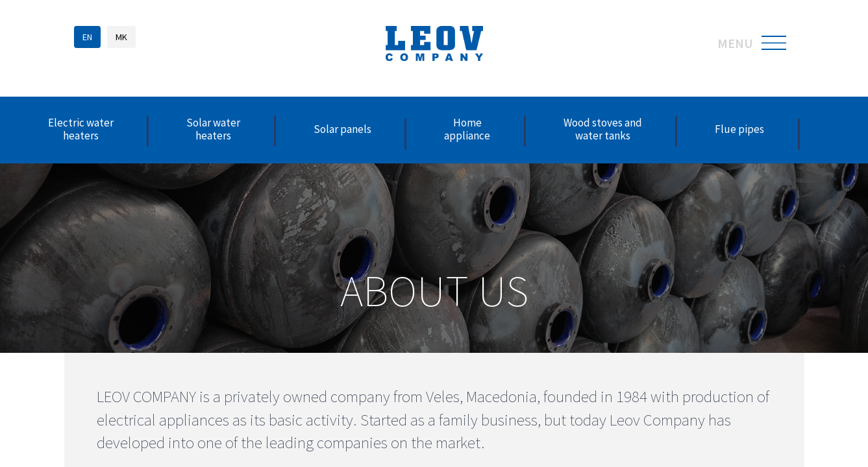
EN (87, 37)
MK (121, 37)
